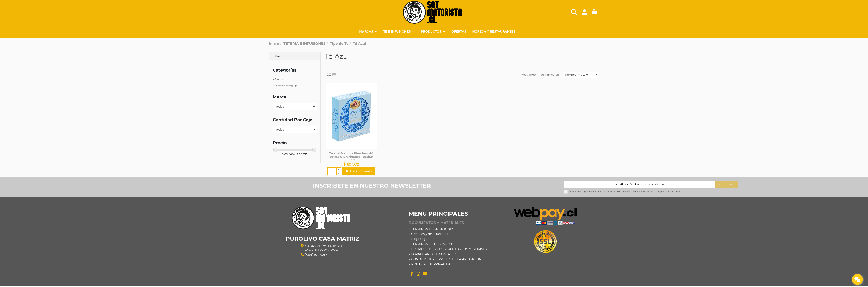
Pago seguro (421, 239)
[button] (433, 31)
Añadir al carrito (359, 171)
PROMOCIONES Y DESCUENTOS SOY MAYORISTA (449, 249)
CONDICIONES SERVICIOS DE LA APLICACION (446, 259)
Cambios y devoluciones (430, 234)
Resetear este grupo (287, 85)
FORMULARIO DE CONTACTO (434, 254)
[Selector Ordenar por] (577, 75)
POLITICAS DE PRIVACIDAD (432, 264)
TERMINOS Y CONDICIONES (433, 229)
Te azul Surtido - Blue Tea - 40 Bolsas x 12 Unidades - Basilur (351, 155)
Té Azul (280, 79)
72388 (351, 160)
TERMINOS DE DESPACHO (432, 244)
